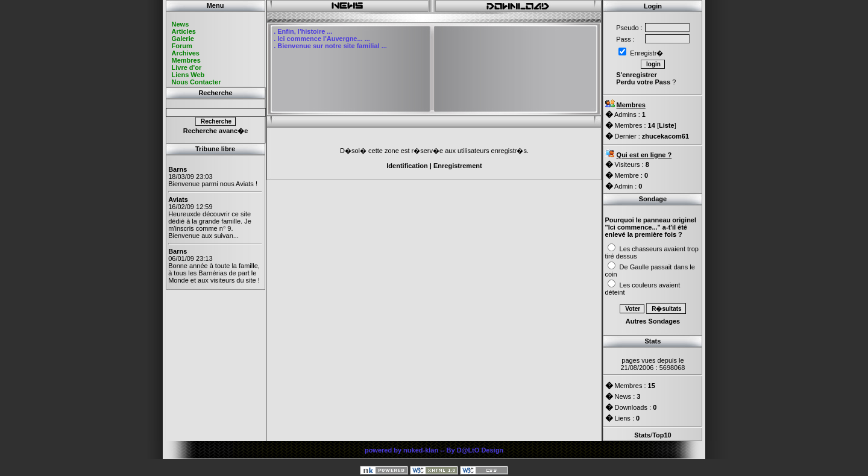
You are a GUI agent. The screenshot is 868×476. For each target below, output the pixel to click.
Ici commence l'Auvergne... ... (324, 39)
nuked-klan (421, 450)
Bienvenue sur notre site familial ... (332, 46)
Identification (407, 166)
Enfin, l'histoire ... (305, 31)
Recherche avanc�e (216, 131)
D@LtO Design (480, 450)
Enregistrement (458, 166)
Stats (642, 435)
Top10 (662, 435)
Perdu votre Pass (643, 82)
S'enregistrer (636, 75)
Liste (667, 125)
